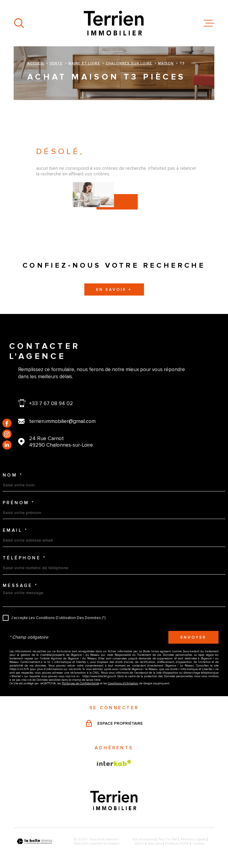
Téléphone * (24, 558)
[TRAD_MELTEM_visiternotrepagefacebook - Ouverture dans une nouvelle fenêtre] (7, 423)
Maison (166, 63)
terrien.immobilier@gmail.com (62, 421)
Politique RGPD (177, 843)
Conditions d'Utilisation (123, 683)
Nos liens (155, 843)
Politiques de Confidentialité (80, 683)
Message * (20, 586)
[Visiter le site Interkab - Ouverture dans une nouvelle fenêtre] (114, 763)
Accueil (36, 63)
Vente (56, 63)
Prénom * (19, 503)
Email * (15, 530)
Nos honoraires (144, 839)
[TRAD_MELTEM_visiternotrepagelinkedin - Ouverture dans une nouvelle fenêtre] (7, 445)
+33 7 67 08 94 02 (51, 403)
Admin (140, 843)
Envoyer (193, 637)
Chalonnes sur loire (129, 63)
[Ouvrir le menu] (209, 23)
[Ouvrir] (19, 23)
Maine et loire (84, 63)
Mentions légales (193, 839)
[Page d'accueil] (114, 23)
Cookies (198, 844)
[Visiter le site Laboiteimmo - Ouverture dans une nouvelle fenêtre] (34, 841)
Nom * (13, 475)
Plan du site (167, 839)
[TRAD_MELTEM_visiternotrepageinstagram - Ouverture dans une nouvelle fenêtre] (7, 434)
